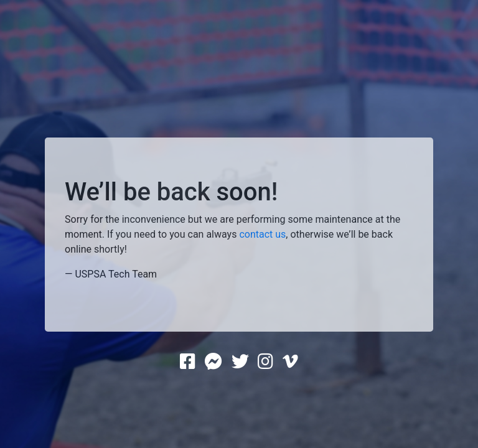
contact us (262, 234)
